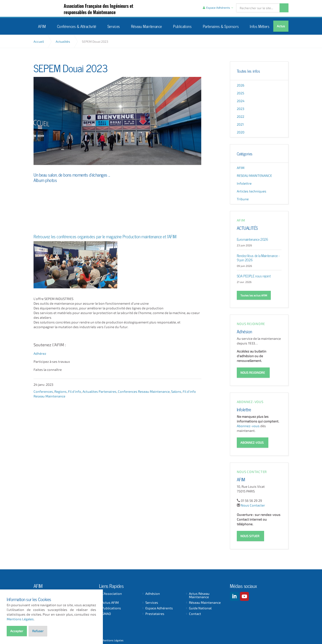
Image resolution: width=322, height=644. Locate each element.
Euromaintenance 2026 (252, 239)
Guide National (200, 608)
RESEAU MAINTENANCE (254, 175)
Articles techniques (252, 191)
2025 (240, 93)
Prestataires (155, 613)
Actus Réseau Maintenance (199, 595)
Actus (281, 26)
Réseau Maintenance (146, 26)
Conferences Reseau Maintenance (144, 391)
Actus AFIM (110, 602)
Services (114, 26)
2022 (240, 116)
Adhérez (40, 353)
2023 (240, 109)
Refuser (38, 631)
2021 (240, 124)
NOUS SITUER (250, 535)
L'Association (112, 593)
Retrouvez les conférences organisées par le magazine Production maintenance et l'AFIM (105, 236)
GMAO (106, 613)
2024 (241, 101)
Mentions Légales (113, 640)
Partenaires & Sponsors (221, 26)
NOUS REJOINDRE (253, 372)
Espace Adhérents (159, 608)
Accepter (17, 631)
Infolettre (244, 183)
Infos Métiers (260, 26)
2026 (241, 85)
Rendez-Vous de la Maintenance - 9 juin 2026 (258, 257)
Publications (182, 26)
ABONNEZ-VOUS (252, 442)
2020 (241, 132)
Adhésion (244, 331)
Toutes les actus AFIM (254, 295)
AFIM (52, 8)
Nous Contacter (253, 505)
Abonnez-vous (248, 425)
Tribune (243, 199)
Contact (195, 613)
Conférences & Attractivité (77, 26)
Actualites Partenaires (100, 391)
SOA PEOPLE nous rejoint (254, 276)
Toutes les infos (248, 71)
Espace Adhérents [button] (218, 8)
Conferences (43, 391)
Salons (176, 391)
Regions (60, 391)
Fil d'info (75, 391)
